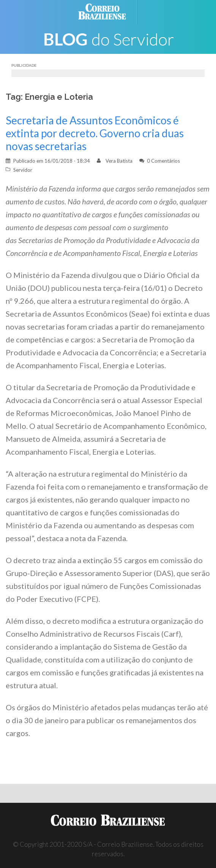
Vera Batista (119, 161)
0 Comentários (163, 161)
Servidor (23, 170)
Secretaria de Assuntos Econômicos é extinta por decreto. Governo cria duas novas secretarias (95, 133)
